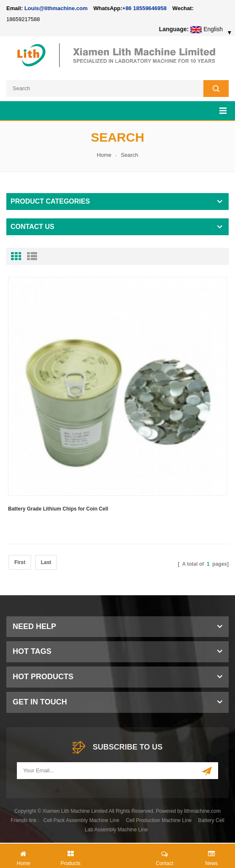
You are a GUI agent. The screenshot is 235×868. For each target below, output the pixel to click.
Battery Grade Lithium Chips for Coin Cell (58, 509)
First (20, 562)
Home (104, 155)
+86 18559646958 (145, 8)
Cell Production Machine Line (159, 820)
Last (46, 562)
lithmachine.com (202, 811)
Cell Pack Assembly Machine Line (81, 820)
